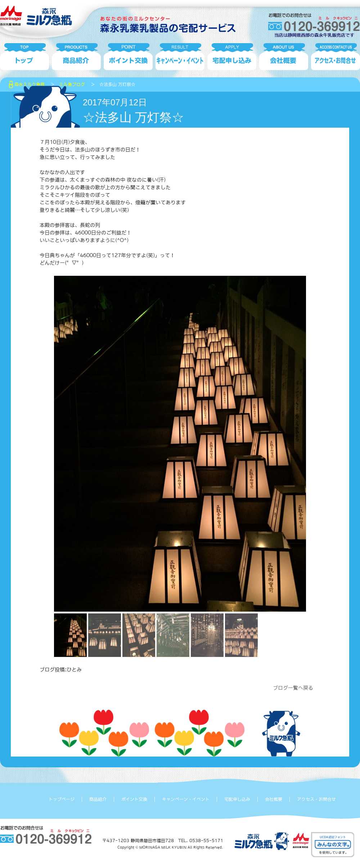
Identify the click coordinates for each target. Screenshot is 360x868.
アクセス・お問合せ (316, 799)
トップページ (62, 799)
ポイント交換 (134, 799)
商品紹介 (98, 799)
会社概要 (274, 799)
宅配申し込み (237, 799)
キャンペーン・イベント (186, 799)
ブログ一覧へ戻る (293, 688)
